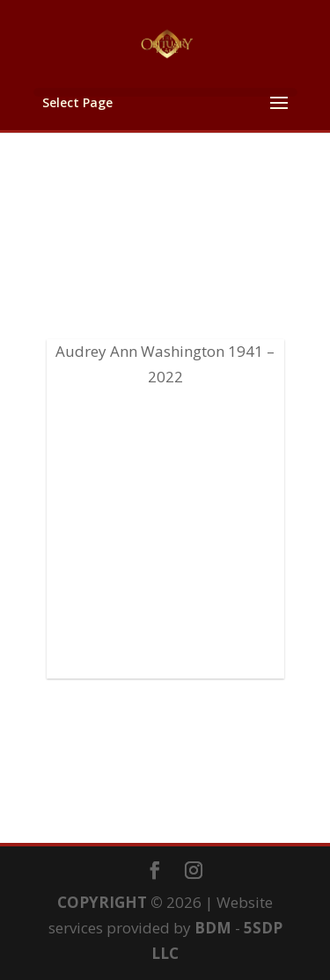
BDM (213, 928)
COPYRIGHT (102, 902)
